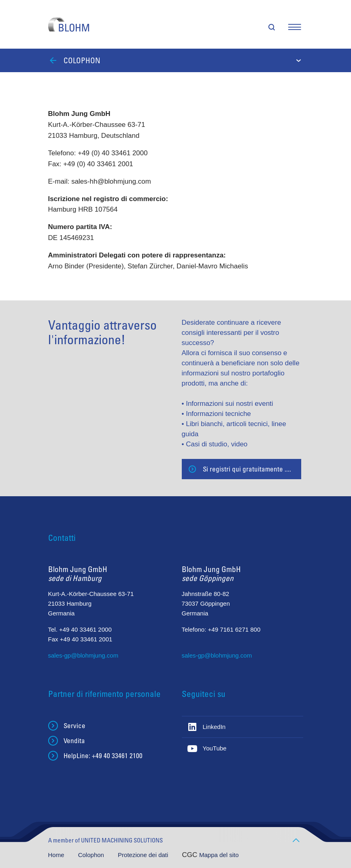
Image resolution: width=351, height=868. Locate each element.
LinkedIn (214, 727)
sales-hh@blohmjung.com (111, 181)
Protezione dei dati (144, 855)
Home (57, 855)
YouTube (215, 748)
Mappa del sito (219, 855)
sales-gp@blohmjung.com (83, 655)
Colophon (92, 855)
